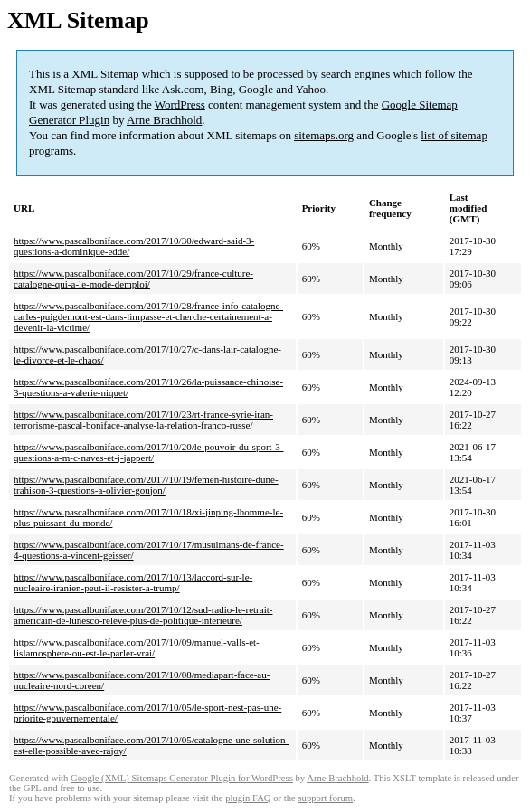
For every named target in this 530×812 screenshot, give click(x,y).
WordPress (180, 104)
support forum (325, 798)
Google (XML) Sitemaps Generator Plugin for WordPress (182, 778)
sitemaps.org (324, 135)
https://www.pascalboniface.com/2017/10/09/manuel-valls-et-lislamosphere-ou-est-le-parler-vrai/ (137, 647)
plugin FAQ (248, 798)
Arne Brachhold (164, 120)
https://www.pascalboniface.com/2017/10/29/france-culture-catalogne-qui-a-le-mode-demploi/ (133, 279)
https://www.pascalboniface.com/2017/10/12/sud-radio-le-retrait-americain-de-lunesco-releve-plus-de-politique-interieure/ (143, 615)
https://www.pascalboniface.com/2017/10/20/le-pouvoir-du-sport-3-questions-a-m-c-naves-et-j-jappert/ (148, 452)
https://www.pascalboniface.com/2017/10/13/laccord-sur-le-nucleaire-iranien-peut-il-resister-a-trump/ (133, 582)
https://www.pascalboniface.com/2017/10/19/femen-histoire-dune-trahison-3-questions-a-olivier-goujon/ (146, 485)
